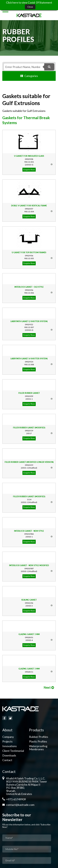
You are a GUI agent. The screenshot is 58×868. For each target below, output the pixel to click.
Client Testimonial (13, 751)
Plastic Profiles (38, 741)
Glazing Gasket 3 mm (29, 634)
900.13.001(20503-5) (29, 162)
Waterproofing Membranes (38, 748)
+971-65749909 (16, 799)
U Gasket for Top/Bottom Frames (29, 252)
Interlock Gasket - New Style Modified (29, 565)
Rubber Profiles (39, 737)
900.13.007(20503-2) (29, 327)
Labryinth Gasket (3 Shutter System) (29, 321)
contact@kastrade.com (20, 805)
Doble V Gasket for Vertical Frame (29, 206)
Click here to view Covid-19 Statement (29, 2)
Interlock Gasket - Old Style (29, 287)
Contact (7, 760)
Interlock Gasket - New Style (29, 531)
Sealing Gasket (29, 600)
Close (30, 7)
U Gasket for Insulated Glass (29, 156)
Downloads (9, 755)
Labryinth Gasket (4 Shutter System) (29, 359)
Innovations (10, 746)
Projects (7, 741)
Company (8, 737)
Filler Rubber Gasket (29, 393)
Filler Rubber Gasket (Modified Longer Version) (29, 462)
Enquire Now (29, 170)
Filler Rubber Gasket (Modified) (29, 428)
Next (49, 687)
